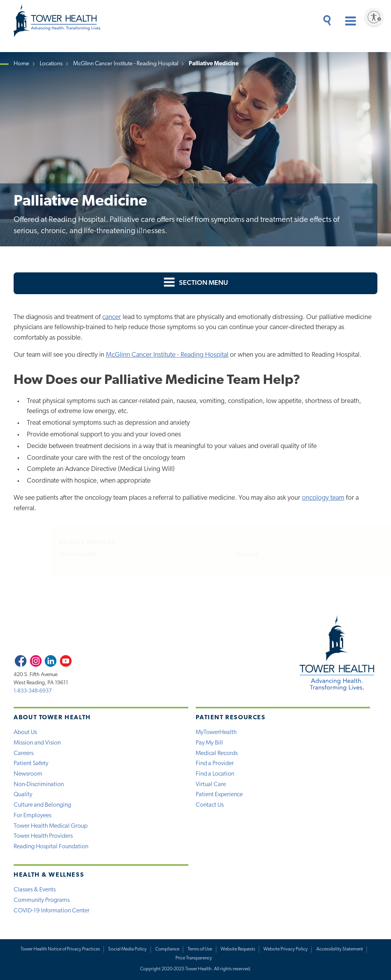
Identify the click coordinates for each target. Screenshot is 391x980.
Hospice (214, 555)
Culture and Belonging (42, 805)
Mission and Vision (37, 743)
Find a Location (215, 774)
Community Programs (42, 900)
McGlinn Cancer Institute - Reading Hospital (126, 64)
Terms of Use (200, 949)
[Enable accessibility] (374, 17)
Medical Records (217, 753)
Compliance (167, 949)
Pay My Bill (209, 743)
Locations (51, 64)
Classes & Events (35, 890)
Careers (24, 753)
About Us (25, 732)
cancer (112, 317)
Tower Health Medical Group (51, 826)
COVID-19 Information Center (52, 911)
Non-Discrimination (39, 785)
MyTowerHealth (216, 732)
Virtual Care (211, 785)
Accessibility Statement (340, 949)
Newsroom (28, 774)
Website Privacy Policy (286, 949)
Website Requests (238, 949)
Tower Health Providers (43, 836)
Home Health (45, 555)
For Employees (32, 816)
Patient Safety (31, 764)
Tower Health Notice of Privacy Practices (60, 949)
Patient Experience (219, 795)
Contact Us (210, 805)
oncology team (323, 498)
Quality (23, 795)
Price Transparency (194, 958)
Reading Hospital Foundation (51, 847)
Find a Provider (215, 764)
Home (21, 64)
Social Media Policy (127, 949)
